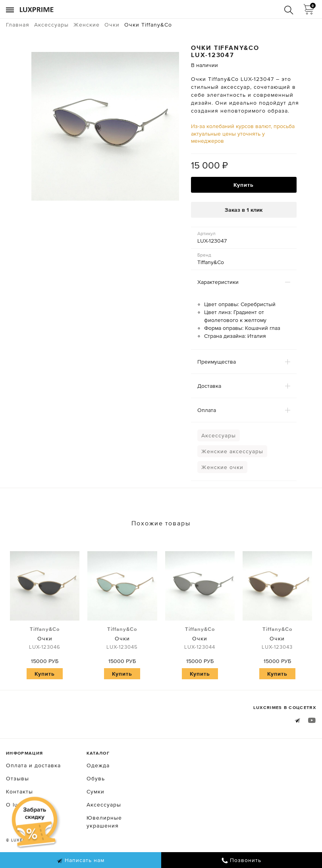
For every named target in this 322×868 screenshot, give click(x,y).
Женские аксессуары (232, 451)
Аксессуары (219, 435)
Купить (244, 185)
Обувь (96, 778)
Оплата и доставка (33, 765)
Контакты (19, 791)
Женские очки (222, 467)
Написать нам (80, 860)
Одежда (98, 765)
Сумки (95, 791)
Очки (45, 638)
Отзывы (17, 778)
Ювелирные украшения (104, 822)
